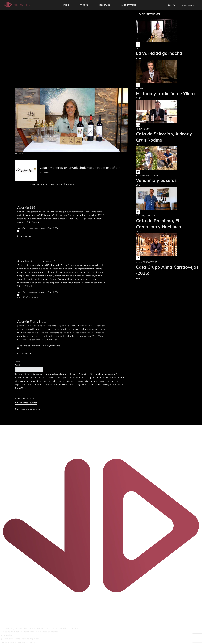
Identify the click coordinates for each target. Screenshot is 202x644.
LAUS (139, 48)
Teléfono (10, 635)
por (61, 296)
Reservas (105, 5)
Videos (84, 5)
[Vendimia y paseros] (157, 158)
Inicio (66, 5)
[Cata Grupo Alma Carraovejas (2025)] (168, 245)
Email (3, 635)
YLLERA (140, 89)
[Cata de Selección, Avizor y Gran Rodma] (168, 112)
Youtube (31, 642)
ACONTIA (44, 172)
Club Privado (129, 5)
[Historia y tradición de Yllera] (165, 71)
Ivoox (10, 639)
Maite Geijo (28, 398)
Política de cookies (49, 632)
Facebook (5, 642)
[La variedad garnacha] (159, 31)
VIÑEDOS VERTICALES (147, 175)
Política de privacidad (10, 632)
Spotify (3, 639)
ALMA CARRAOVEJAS (147, 262)
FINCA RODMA (143, 129)
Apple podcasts (37, 639)
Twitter (13, 642)
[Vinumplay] (18, 5)
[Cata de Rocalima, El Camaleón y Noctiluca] (168, 198)
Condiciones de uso (30, 632)
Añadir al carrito (29, 369)
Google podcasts (21, 639)
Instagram (22, 642)
